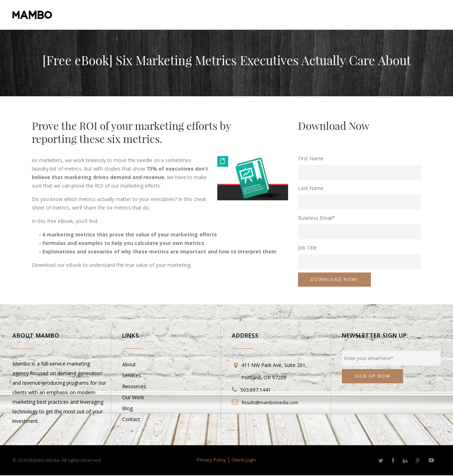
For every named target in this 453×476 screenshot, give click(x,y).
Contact (131, 419)
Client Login (244, 460)
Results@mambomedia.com (270, 403)
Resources (134, 386)
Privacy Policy (211, 460)
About (129, 364)
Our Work (133, 397)
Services (131, 375)
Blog (127, 408)
